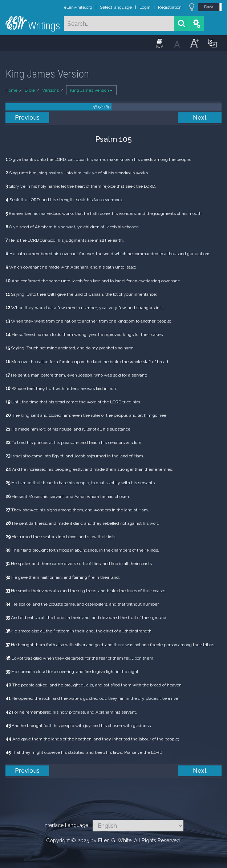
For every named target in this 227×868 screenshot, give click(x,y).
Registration (170, 7)
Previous (27, 118)
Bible (30, 90)
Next (200, 118)
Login (145, 7)
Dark (209, 7)
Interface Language (66, 825)
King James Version (91, 90)
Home (11, 90)
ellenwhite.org (78, 7)
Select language (116, 7)
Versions (50, 90)
